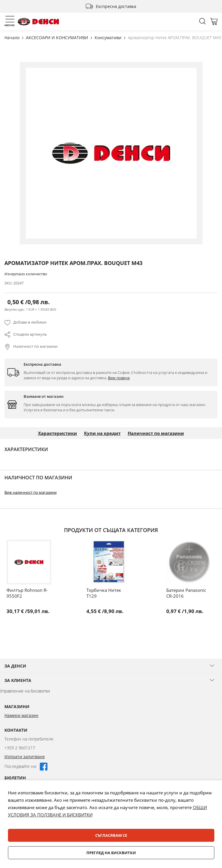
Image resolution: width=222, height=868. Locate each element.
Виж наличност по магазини (31, 492)
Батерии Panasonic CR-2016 (186, 593)
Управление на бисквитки (25, 691)
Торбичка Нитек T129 (104, 593)
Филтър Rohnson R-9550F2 (27, 593)
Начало (13, 38)
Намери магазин (21, 715)
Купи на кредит (102, 433)
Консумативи (109, 38)
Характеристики (57, 433)
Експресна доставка (116, 6)
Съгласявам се (111, 835)
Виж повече (119, 378)
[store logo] (38, 22)
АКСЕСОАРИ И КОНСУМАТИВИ (58, 38)
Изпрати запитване (25, 757)
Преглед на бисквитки (111, 853)
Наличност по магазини (35, 346)
